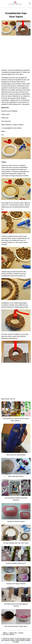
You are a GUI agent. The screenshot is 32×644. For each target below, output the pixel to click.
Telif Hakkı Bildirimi (9, 634)
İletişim (5, 633)
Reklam (21, 633)
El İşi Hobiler (10, 639)
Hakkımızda (13, 633)
